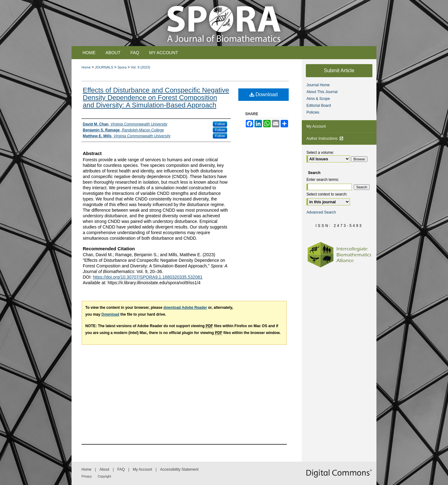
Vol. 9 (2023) (141, 67)
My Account (316, 126)
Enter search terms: (323, 180)
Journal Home (318, 85)
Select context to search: (327, 194)
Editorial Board (319, 106)
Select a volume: (320, 153)
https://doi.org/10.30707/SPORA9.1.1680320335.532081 (148, 277)
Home (86, 67)
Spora (122, 67)
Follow (220, 124)
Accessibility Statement (179, 469)
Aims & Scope (318, 99)
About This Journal (322, 92)
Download (264, 94)
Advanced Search (321, 212)
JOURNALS (104, 67)
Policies (313, 112)
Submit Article (339, 71)
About (104, 469)
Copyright (104, 476)
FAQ (121, 469)
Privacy (87, 476)
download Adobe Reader (185, 308)
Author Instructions (325, 139)
